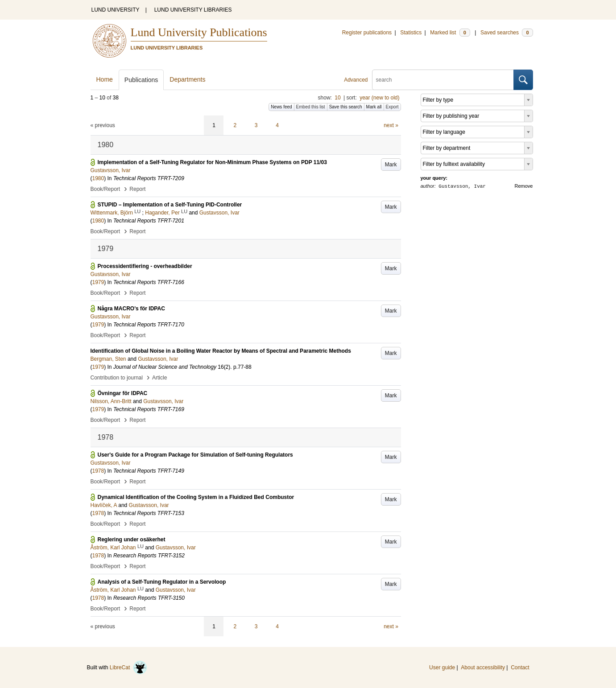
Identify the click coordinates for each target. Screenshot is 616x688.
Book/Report (105, 189)
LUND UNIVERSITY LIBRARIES (193, 10)
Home (105, 79)
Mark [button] (391, 165)
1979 (98, 282)
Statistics (411, 33)
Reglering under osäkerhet (132, 540)
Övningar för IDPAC (123, 393)
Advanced (356, 80)
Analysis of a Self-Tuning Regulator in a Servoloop (162, 582)
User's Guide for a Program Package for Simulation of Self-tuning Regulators (195, 455)
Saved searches (507, 33)
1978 (98, 471)
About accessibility (483, 667)
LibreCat (128, 667)
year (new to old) (379, 98)
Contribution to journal (117, 378)
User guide (442, 667)
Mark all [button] (374, 107)
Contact (520, 667)
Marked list (450, 33)
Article (159, 378)
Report (137, 189)
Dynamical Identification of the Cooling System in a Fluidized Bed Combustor (196, 497)
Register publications (367, 33)
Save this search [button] (346, 107)
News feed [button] (281, 107)
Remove (524, 186)
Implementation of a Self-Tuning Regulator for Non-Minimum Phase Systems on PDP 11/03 (212, 162)
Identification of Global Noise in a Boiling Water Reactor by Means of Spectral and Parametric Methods (221, 351)
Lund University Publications (199, 32)
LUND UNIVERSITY (116, 10)
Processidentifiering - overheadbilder (145, 266)
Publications (141, 80)
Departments (187, 79)
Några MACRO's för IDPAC (131, 309)
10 (337, 98)
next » (391, 125)
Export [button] (392, 107)
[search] (443, 80)
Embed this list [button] (311, 107)
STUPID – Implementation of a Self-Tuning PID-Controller (170, 205)
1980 (98, 178)
